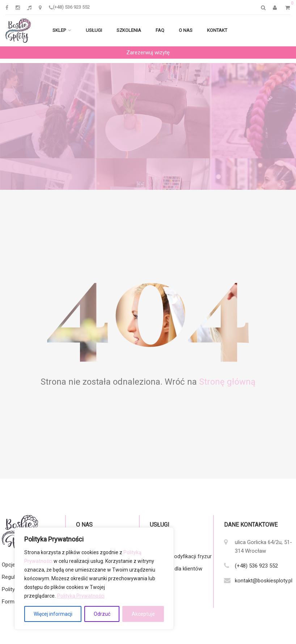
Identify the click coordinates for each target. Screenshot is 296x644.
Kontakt (217, 30)
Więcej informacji (53, 614)
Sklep (59, 30)
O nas (186, 30)
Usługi (94, 30)
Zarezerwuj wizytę (148, 53)
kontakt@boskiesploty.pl (264, 581)
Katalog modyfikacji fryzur (181, 556)
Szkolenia (129, 30)
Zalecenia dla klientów (176, 569)
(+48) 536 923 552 (69, 7)
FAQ (160, 30)
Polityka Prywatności (81, 596)
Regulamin (14, 577)
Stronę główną (227, 382)
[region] (94, 578)
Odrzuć (102, 614)
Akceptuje (143, 614)
